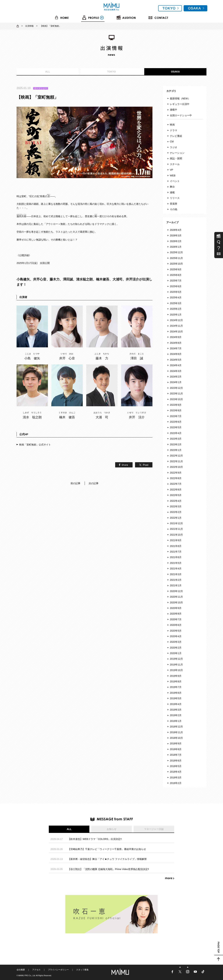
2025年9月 (176, 269)
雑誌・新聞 (176, 158)
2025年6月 (176, 286)
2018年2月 (176, 783)
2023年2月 (176, 444)
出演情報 (29, 26)
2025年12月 (176, 252)
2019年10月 (176, 670)
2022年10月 (176, 467)
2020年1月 (176, 653)
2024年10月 (176, 331)
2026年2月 (176, 241)
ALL (48, 72)
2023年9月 (176, 405)
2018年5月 (176, 766)
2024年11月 (176, 326)
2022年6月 (176, 490)
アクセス (36, 970)
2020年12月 (176, 591)
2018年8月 (176, 749)
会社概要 (21, 970)
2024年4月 (176, 365)
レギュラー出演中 (180, 104)
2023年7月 (176, 416)
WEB (173, 176)
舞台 (172, 187)
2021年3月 (176, 574)
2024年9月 (176, 337)
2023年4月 (176, 433)
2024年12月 (176, 320)
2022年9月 (176, 473)
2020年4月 (176, 636)
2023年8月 (176, 410)
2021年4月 (176, 569)
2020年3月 (176, 642)
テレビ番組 (176, 136)
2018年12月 (176, 727)
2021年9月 (176, 540)
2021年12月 (176, 523)
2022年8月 (176, 478)
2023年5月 (176, 427)
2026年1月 (176, 247)
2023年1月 (176, 450)
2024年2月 (176, 377)
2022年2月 (176, 512)
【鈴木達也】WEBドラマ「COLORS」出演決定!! (95, 839)
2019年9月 (176, 676)
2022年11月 (176, 461)
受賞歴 (174, 204)
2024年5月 (176, 360)
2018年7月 (176, 755)
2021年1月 (176, 585)
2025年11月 (176, 258)
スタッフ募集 (82, 970)
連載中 (174, 110)
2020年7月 (176, 619)
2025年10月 (176, 264)
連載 (172, 192)
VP (172, 170)
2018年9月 (176, 743)
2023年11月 (176, 394)
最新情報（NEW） (180, 98)
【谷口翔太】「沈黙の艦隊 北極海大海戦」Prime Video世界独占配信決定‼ (108, 869)
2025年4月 (176, 298)
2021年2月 (176, 580)
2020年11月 (176, 597)
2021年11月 (176, 529)
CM (172, 142)
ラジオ (174, 147)
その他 (174, 209)
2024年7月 (176, 348)
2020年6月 (176, 625)
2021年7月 (176, 552)
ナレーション (177, 153)
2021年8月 (176, 546)
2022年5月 (176, 495)
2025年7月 (176, 281)
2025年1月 (176, 315)
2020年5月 (176, 631)
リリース (175, 198)
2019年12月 (176, 659)
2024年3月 (176, 371)
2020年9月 (176, 608)
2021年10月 (176, 535)
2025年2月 (176, 309)
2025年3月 (176, 303)
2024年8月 (176, 343)
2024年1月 (176, 382)
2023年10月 (176, 399)
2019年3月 (176, 710)
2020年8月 (176, 614)
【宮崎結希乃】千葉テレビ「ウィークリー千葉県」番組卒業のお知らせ (107, 849)
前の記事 (75, 483)
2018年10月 (176, 738)
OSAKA (175, 72)
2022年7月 (176, 484)
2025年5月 (176, 292)
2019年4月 (176, 704)
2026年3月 (176, 235)
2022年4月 (176, 501)
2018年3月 (176, 777)
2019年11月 (176, 665)
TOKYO (111, 72)
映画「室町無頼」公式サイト (35, 445)
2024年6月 (176, 354)
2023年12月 (176, 388)
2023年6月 (176, 422)
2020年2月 (176, 648)
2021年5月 (176, 563)
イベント (175, 181)
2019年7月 (176, 687)
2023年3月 (176, 439)
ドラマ (174, 130)
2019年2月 (176, 715)
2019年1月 (176, 721)
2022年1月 (176, 518)
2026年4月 (176, 230)
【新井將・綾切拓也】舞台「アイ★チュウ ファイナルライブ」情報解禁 (107, 859)
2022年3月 (176, 506)
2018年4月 (176, 772)
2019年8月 (176, 681)
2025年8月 (176, 275)
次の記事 (94, 483)
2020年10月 (176, 603)
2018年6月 (176, 761)
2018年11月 (176, 732)
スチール (175, 164)
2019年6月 (176, 693)
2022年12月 (176, 456)
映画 (172, 125)
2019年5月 (176, 698)
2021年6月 (176, 557)
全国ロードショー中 (181, 115)
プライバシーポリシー (58, 970)
